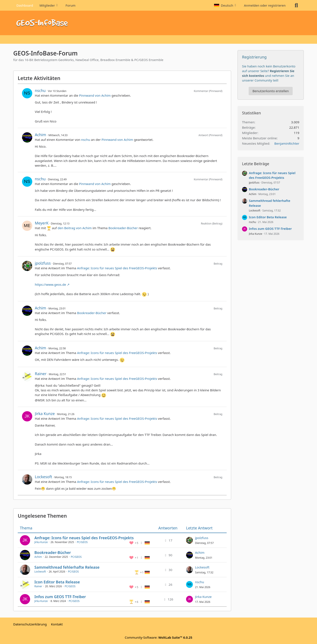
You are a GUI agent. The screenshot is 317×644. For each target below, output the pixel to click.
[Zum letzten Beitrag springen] (189, 540)
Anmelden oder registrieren (265, 5)
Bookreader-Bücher (123, 228)
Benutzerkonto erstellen (271, 91)
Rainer (41, 374)
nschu (40, 90)
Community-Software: (158, 637)
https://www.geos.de (50, 284)
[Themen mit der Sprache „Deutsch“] (147, 543)
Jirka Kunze (45, 414)
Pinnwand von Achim (95, 95)
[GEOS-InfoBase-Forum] (158, 23)
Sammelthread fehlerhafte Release (67, 567)
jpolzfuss (43, 263)
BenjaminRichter (287, 143)
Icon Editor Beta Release (57, 582)
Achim (40, 135)
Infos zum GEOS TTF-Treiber (60, 597)
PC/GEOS (82, 542)
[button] (226, 5)
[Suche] (296, 5)
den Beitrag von (75, 228)
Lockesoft (43, 477)
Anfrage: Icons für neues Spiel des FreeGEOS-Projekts (117, 268)
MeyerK (42, 223)
